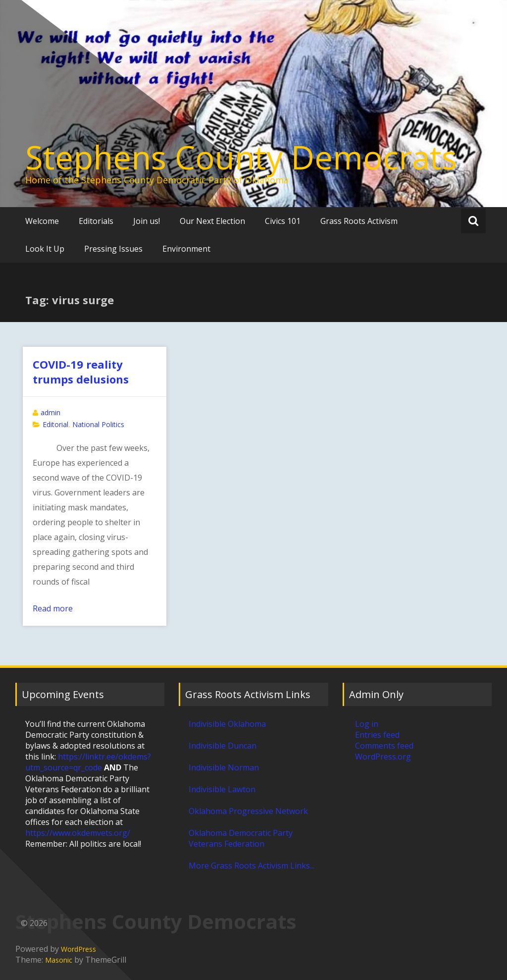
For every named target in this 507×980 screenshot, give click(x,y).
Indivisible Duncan (223, 746)
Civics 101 (283, 221)
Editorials (96, 221)
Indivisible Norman (224, 767)
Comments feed (384, 746)
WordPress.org (383, 757)
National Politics (98, 424)
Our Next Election (212, 221)
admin (51, 412)
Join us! (147, 221)
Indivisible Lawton (222, 789)
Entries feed (377, 735)
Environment (186, 249)
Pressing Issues (113, 249)
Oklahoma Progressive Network (248, 811)
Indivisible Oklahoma (227, 724)
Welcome (42, 221)
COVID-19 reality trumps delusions (81, 372)
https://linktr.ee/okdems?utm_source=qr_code (88, 762)
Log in (367, 724)
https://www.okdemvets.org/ (78, 833)
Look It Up (45, 249)
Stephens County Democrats (241, 157)
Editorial (55, 424)
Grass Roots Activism (359, 221)
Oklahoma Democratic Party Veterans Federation (241, 838)
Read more (53, 608)
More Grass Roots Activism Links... (252, 866)
